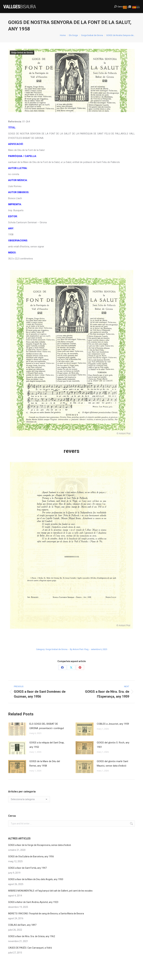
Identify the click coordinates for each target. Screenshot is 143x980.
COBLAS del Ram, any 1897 (22, 925)
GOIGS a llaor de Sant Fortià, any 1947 (27, 868)
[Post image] (17, 729)
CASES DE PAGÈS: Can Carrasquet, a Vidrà (30, 948)
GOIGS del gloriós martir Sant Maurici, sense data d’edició (112, 764)
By (79, 649)
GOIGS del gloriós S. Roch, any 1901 (113, 745)
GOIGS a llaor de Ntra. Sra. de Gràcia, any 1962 (32, 936)
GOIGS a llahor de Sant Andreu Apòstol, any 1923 (33, 902)
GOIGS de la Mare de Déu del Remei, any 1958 (45, 764)
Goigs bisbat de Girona (22, 53)
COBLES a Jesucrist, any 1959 (113, 724)
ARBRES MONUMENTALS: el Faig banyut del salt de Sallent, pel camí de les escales (50, 891)
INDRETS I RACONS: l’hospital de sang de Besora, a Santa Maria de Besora (46, 914)
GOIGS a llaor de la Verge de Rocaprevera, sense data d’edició (40, 845)
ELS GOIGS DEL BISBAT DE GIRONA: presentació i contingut (47, 726)
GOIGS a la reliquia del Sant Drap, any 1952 (47, 745)
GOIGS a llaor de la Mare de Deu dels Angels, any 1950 (36, 879)
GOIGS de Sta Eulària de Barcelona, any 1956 (31, 856)
